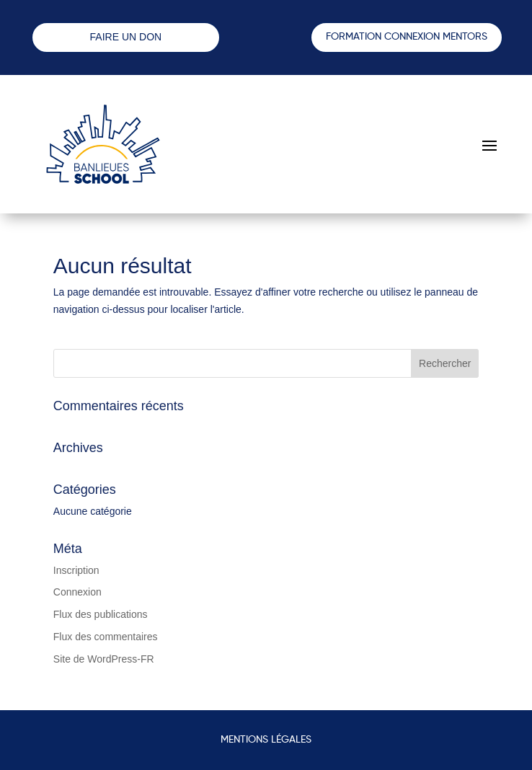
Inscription (76, 570)
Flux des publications (101, 614)
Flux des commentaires (106, 637)
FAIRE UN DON (126, 37)
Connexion (77, 592)
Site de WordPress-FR (104, 659)
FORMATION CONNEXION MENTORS (407, 37)
